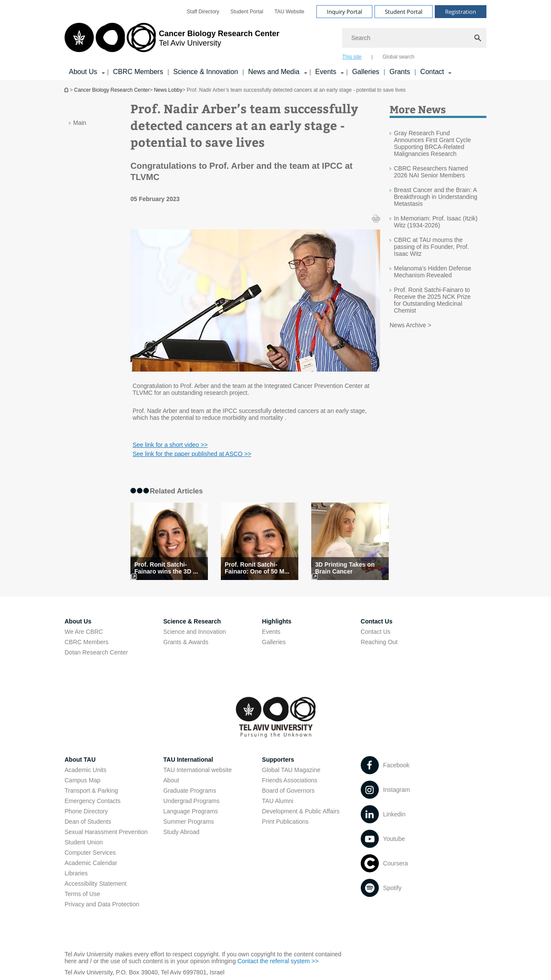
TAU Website (289, 12)
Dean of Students (88, 822)
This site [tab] (352, 57)
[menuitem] (203, 12)
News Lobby (168, 90)
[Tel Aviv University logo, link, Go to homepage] (172, 41)
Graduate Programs (190, 791)
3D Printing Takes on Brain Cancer (345, 568)
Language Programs (190, 811)
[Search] (414, 38)
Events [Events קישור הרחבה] (326, 72)
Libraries (76, 873)
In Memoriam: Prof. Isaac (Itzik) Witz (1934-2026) (436, 222)
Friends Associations (290, 780)
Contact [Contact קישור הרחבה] (432, 72)
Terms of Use (82, 894)
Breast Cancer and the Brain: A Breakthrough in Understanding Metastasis (436, 197)
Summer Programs (188, 822)
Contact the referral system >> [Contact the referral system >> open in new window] (278, 961)
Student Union (84, 842)
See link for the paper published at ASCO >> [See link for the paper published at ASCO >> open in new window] (192, 454)
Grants (400, 72)
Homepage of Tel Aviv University (67, 90)
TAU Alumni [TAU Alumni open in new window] (278, 801)
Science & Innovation (206, 72)
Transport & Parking (91, 791)
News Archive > (410, 325)
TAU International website (197, 770)
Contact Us (377, 621)
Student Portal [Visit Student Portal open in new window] (404, 12)
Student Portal (247, 12)
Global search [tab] (399, 57)
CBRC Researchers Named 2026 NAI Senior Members (431, 172)
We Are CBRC (84, 632)
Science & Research (192, 621)
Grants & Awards (186, 642)
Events (271, 632)
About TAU (80, 760)
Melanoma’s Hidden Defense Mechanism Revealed (433, 272)
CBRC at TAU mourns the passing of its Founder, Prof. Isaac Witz (431, 247)
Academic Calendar (91, 863)
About (171, 780)
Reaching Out (379, 642)
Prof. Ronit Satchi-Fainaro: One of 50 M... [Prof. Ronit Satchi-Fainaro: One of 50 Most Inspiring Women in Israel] (257, 568)
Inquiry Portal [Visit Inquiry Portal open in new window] (344, 12)
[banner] (275, 40)
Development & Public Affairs (301, 811)
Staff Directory (203, 12)
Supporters (278, 760)
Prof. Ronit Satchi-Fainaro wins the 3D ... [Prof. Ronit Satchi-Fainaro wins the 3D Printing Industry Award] (166, 568)
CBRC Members (138, 72)
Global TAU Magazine (291, 770)
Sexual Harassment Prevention (106, 832)
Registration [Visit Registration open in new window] (461, 12)
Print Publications (285, 822)
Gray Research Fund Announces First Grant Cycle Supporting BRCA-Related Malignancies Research (432, 143)
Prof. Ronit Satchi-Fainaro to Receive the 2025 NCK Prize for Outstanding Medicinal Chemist (432, 300)
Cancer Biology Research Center (112, 90)
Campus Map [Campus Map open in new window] (82, 780)
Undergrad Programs (191, 801)
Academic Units (85, 770)
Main (80, 123)
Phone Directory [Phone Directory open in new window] (86, 811)
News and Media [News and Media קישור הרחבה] (274, 72)
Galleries (366, 72)
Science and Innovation (195, 632)
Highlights (277, 621)
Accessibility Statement (96, 884)
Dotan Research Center (96, 652)
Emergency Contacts (93, 801)
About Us (78, 621)
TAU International (188, 760)
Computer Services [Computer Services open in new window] (90, 853)
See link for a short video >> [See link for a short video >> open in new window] (170, 445)
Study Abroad (181, 832)
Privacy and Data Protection (102, 904)
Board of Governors (288, 791)
